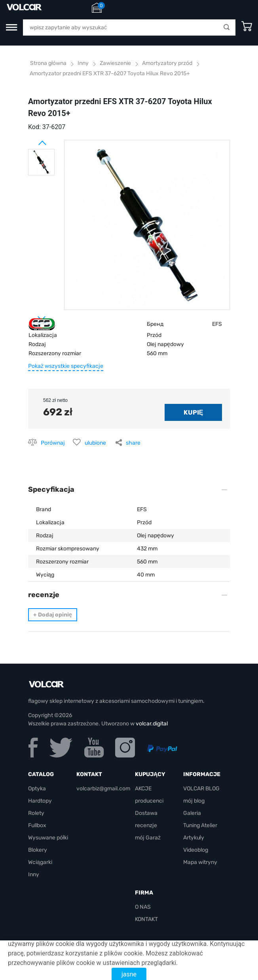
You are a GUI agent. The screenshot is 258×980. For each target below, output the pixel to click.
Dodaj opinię (53, 615)
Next (32, 315)
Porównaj (53, 443)
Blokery (38, 850)
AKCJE (143, 789)
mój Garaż (148, 838)
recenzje (146, 825)
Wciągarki (40, 862)
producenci (149, 801)
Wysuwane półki (48, 838)
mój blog (194, 801)
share (133, 443)
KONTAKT (146, 919)
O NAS (143, 907)
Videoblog (196, 850)
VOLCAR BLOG (201, 789)
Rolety (36, 813)
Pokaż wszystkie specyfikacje (66, 366)
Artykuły (194, 838)
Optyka (37, 789)
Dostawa (146, 813)
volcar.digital (152, 724)
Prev (32, 140)
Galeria (192, 813)
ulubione (95, 443)
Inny (34, 874)
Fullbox (37, 825)
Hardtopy (40, 801)
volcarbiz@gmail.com (103, 789)
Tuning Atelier (200, 825)
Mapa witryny (200, 862)
